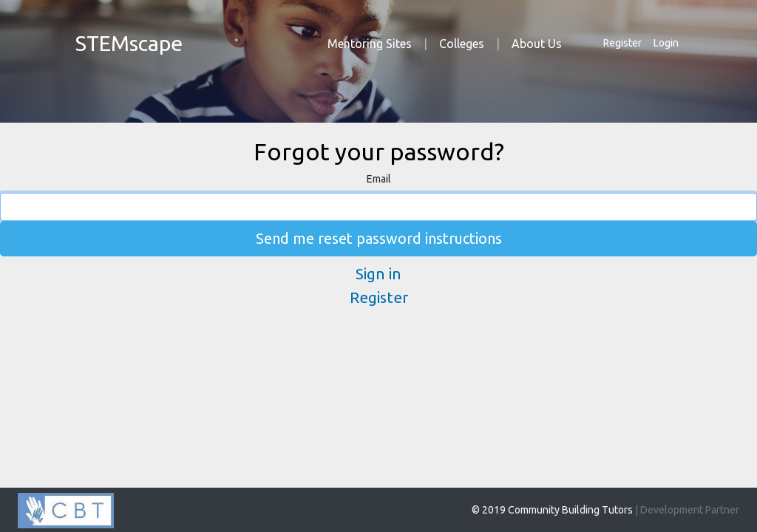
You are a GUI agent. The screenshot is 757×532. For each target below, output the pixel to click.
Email (379, 179)
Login (666, 43)
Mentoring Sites (370, 44)
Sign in (378, 274)
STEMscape (129, 43)
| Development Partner (687, 510)
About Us (537, 44)
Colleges (462, 44)
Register (622, 43)
